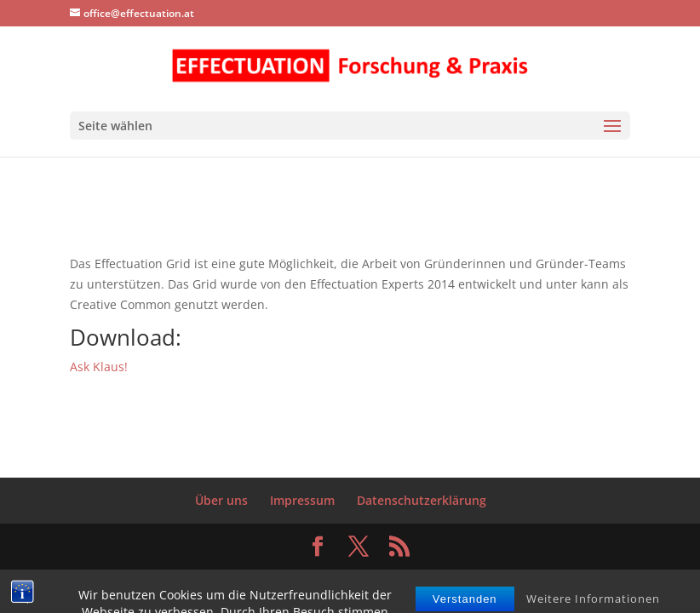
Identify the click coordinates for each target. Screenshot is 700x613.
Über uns (221, 500)
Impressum (302, 500)
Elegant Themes (314, 575)
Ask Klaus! (99, 367)
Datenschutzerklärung (422, 500)
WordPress (476, 575)
